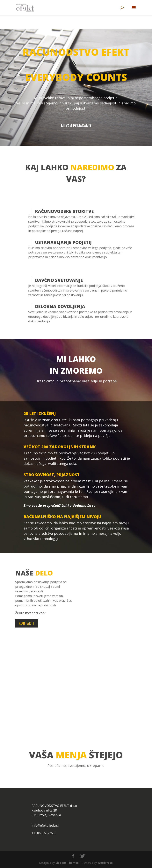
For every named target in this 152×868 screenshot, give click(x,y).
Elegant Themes (67, 863)
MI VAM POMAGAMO (76, 126)
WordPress (105, 863)
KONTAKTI (27, 623)
